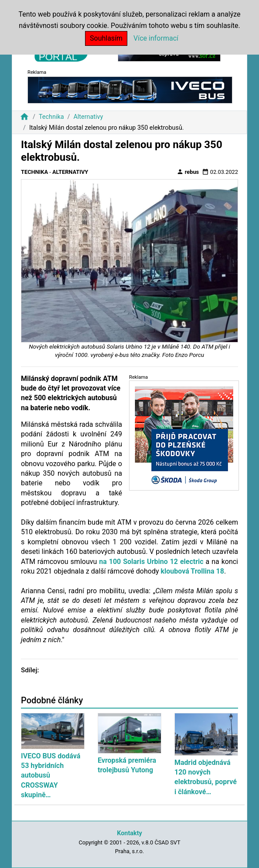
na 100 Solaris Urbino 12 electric (151, 562)
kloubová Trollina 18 (192, 571)
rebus (188, 172)
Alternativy (88, 117)
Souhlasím (106, 38)
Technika (51, 117)
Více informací (156, 38)
